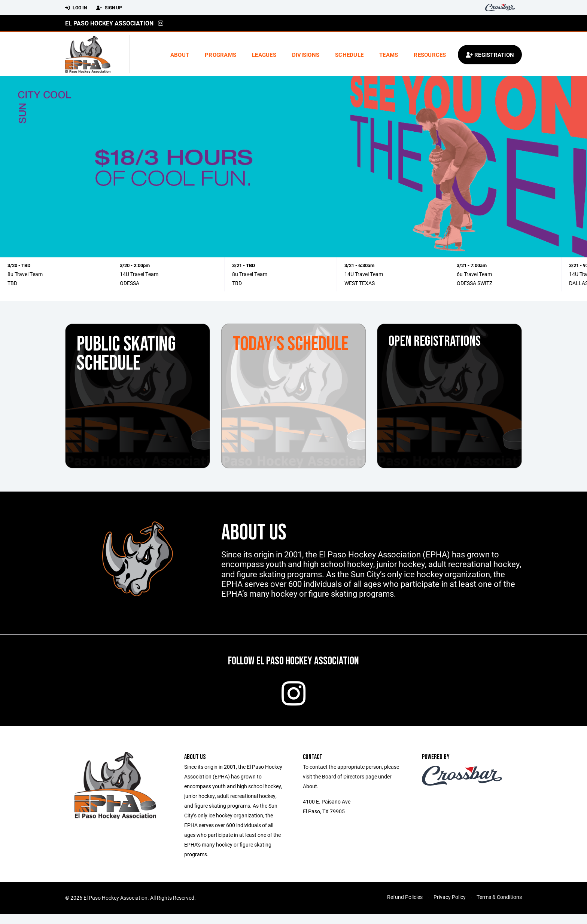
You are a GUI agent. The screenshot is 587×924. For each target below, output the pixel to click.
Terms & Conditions (499, 907)
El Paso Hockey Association (109, 23)
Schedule (349, 55)
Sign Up (109, 8)
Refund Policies (405, 907)
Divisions (306, 55)
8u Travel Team (25, 274)
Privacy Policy (450, 907)
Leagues (264, 55)
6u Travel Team (474, 274)
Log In (76, 8)
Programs (220, 55)
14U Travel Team (139, 274)
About (180, 55)
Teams (389, 55)
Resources (430, 55)
